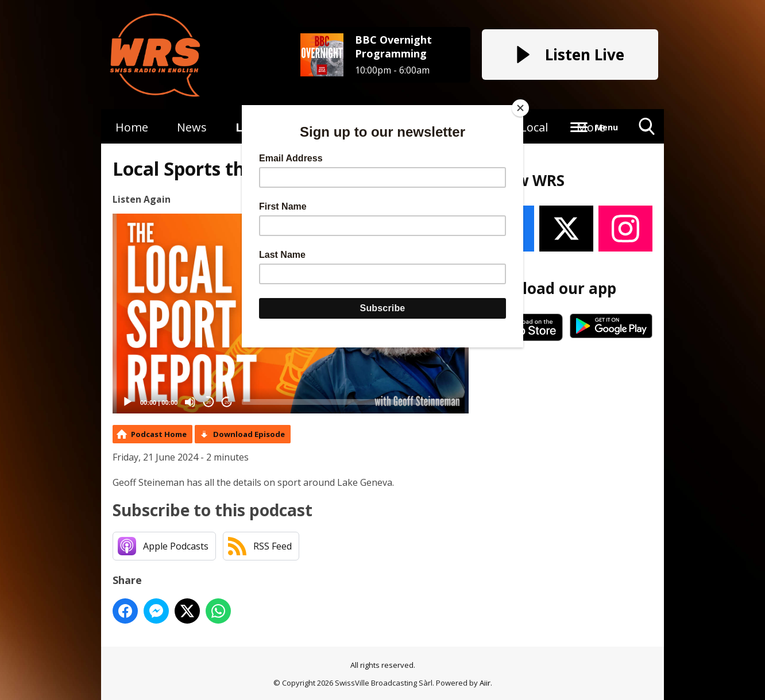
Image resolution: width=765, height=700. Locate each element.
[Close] (520, 108)
